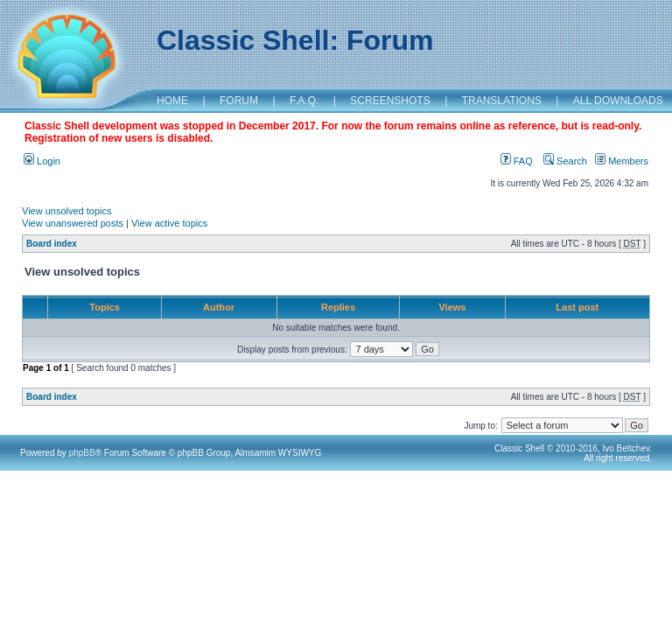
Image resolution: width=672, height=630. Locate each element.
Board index (52, 244)
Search (565, 161)
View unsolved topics (67, 211)
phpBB (82, 453)
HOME (172, 101)
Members (622, 161)
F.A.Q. (304, 101)
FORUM (239, 101)
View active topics (169, 223)
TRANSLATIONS (502, 101)
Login (42, 161)
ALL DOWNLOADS (618, 101)
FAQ (517, 161)
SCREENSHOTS (390, 101)
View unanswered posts (73, 223)
